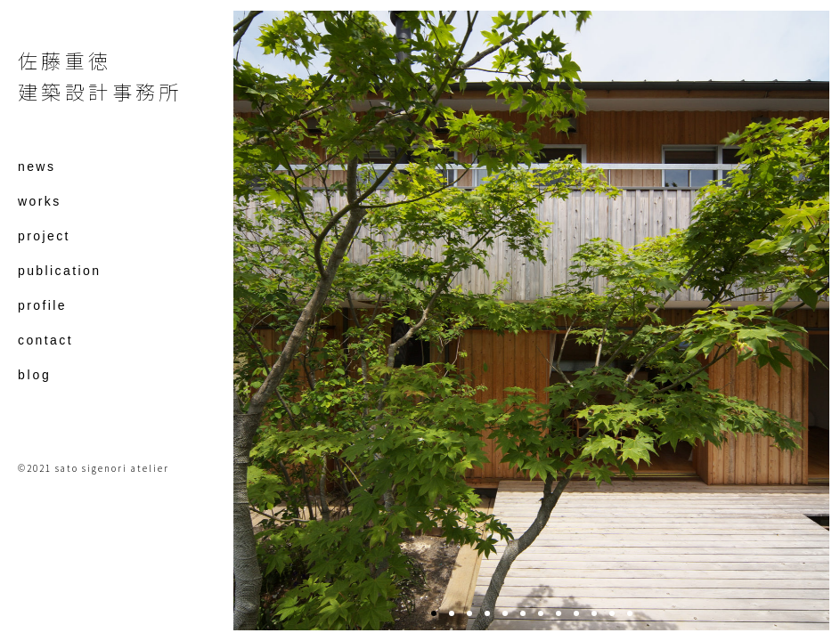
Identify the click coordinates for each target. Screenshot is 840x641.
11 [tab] (612, 613)
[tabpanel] (531, 320)
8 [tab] (559, 613)
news (37, 167)
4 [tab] (487, 613)
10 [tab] (594, 613)
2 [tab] (452, 613)
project (44, 236)
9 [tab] (576, 613)
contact (45, 341)
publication (59, 271)
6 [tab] (523, 613)
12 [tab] (630, 613)
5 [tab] (505, 613)
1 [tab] (434, 613)
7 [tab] (541, 613)
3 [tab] (469, 613)
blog (35, 375)
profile (42, 306)
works (40, 202)
